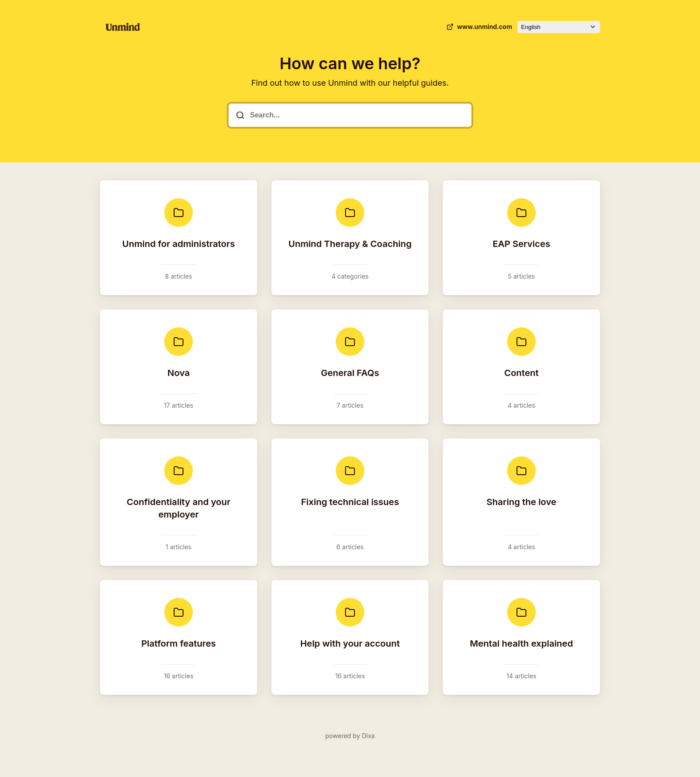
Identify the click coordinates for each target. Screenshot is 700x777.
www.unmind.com (478, 27)
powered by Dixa (350, 736)
